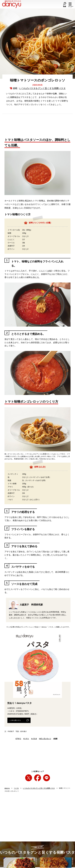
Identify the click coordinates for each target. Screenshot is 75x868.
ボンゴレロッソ (45, 739)
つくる (16, 788)
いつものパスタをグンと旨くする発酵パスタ (42, 88)
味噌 (55, 739)
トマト (26, 739)
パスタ (34, 739)
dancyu (7, 788)
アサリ (18, 739)
